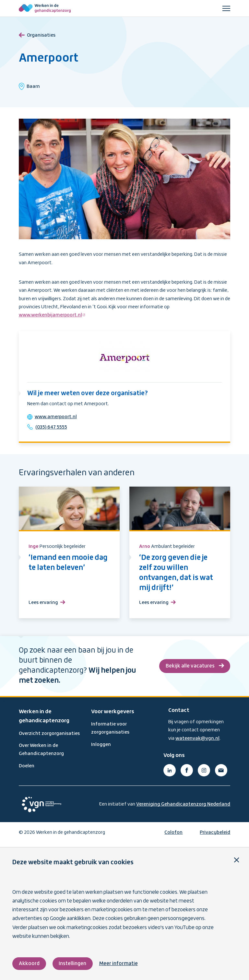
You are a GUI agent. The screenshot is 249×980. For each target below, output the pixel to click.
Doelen (27, 769)
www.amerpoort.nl (57, 419)
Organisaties (37, 34)
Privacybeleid (215, 836)
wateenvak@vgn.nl (198, 742)
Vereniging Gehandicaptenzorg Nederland (183, 808)
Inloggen (101, 748)
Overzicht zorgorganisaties (49, 737)
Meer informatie (119, 964)
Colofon (173, 836)
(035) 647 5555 (53, 429)
